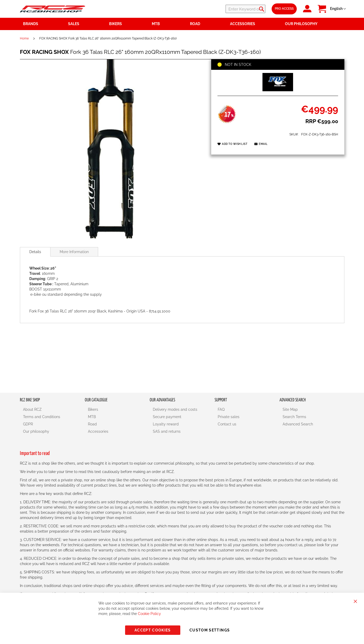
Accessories (98, 431)
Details (35, 252)
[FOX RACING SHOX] (278, 90)
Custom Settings (210, 630)
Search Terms (294, 417)
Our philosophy (36, 431)
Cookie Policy (149, 614)
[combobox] (234, 9)
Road (92, 424)
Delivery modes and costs (175, 409)
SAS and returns (167, 431)
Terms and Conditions (42, 417)
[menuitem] (85, 24)
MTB (92, 417)
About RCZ (32, 409)
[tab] (35, 252)
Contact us (227, 424)
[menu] (182, 24)
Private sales (229, 417)
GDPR (28, 424)
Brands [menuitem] (31, 24)
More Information (74, 252)
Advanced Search (298, 424)
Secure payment (167, 417)
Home (24, 38)
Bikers (93, 409)
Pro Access (284, 9)
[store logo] (53, 9)
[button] (338, 9)
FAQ (221, 409)
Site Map (290, 409)
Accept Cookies (153, 630)
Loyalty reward (166, 424)
